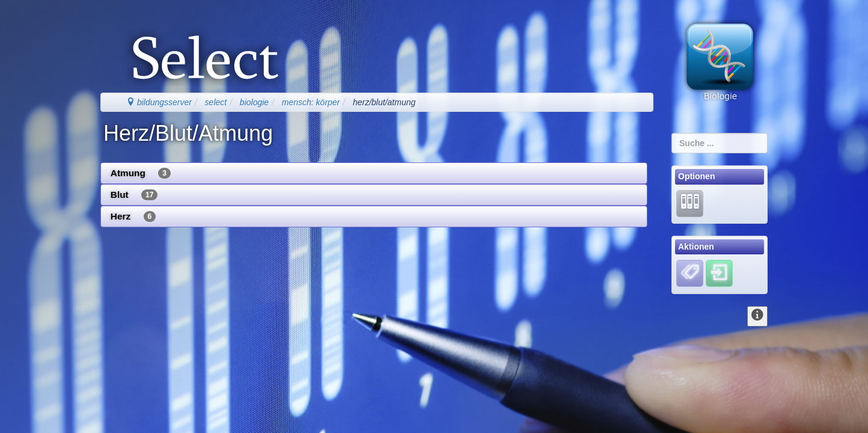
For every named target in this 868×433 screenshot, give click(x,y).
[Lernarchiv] (690, 203)
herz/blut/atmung (384, 102)
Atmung (141, 173)
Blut (134, 195)
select (216, 102)
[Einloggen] (719, 273)
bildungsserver (159, 102)
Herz (133, 216)
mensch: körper (311, 102)
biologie (254, 102)
